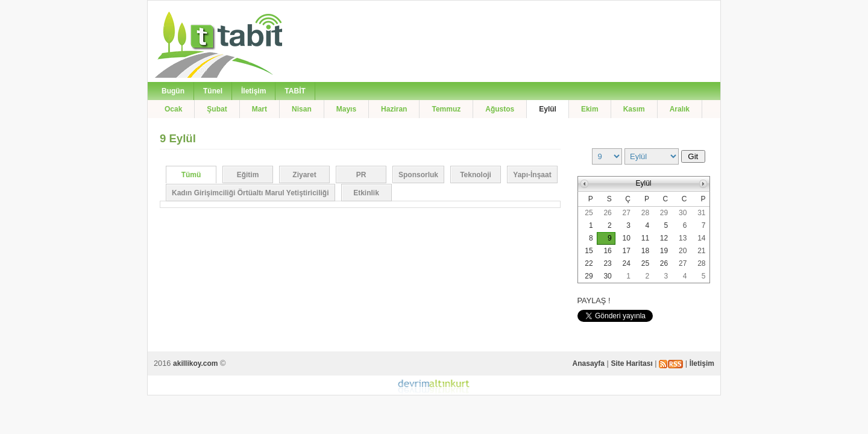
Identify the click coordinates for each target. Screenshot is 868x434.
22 (589, 263)
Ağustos (500, 109)
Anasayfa (589, 363)
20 (683, 251)
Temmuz (446, 109)
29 (664, 213)
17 (627, 251)
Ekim (590, 109)
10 (627, 238)
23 (607, 263)
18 (645, 251)
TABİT (295, 91)
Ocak (173, 109)
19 (664, 251)
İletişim (253, 91)
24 (627, 263)
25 (589, 213)
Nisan (302, 109)
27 (627, 213)
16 (607, 251)
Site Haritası (631, 363)
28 (645, 213)
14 (701, 238)
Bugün (173, 91)
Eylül (548, 109)
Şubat (217, 109)
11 (645, 238)
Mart (259, 109)
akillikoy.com (195, 363)
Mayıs (346, 109)
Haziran (394, 109)
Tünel (213, 91)
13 (683, 238)
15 (589, 251)
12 (664, 238)
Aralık (680, 109)
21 (701, 251)
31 (701, 213)
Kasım (634, 109)
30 (683, 213)
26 (607, 213)
